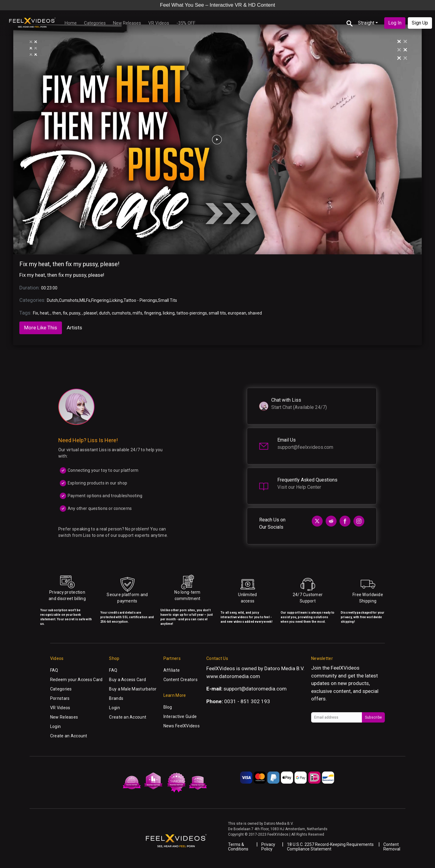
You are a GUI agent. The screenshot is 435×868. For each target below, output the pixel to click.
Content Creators (180, 680)
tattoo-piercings (192, 313)
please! (90, 313)
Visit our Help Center (299, 487)
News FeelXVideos (182, 726)
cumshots (121, 313)
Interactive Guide (180, 716)
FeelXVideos (345, 668)
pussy (75, 313)
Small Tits (168, 300)
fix (65, 313)
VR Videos (159, 23)
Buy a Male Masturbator (133, 689)
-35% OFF (186, 23)
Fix (35, 313)
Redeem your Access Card (76, 680)
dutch (105, 313)
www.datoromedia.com (233, 676)
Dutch (52, 300)
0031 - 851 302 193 (247, 701)
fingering (153, 313)
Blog (168, 707)
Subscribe (373, 717)
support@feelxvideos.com (305, 447)
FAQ (54, 670)
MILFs (85, 300)
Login (55, 726)
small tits (217, 313)
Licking (116, 300)
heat (44, 313)
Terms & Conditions (238, 847)
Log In (395, 23)
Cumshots (69, 300)
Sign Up (420, 23)
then (57, 313)
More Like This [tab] (41, 328)
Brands (116, 698)
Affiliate (172, 670)
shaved (255, 313)
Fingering (100, 300)
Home (71, 23)
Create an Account (69, 736)
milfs (137, 313)
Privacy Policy (268, 847)
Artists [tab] (74, 328)
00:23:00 (49, 288)
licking (169, 313)
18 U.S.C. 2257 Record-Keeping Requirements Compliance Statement (330, 847)
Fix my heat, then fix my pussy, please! (69, 264)
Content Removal (392, 847)
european (237, 313)
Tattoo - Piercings (140, 300)
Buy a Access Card (127, 680)
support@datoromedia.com (255, 689)
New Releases (127, 23)
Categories (95, 23)
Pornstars (60, 698)
